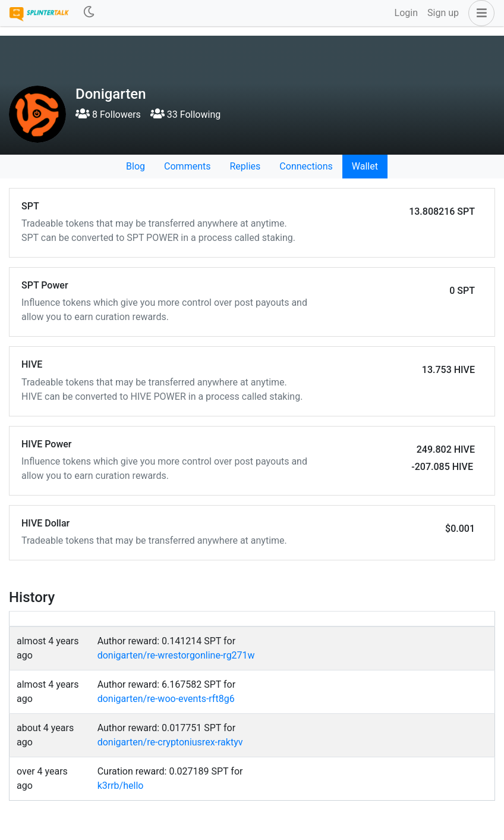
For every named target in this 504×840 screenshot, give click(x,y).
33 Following (185, 115)
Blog (136, 166)
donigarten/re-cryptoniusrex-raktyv (170, 742)
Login (406, 13)
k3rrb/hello (121, 786)
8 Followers (108, 115)
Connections (306, 166)
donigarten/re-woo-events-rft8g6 (166, 699)
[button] (479, 13)
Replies (245, 166)
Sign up (443, 13)
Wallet (365, 166)
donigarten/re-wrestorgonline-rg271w (176, 655)
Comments (187, 166)
